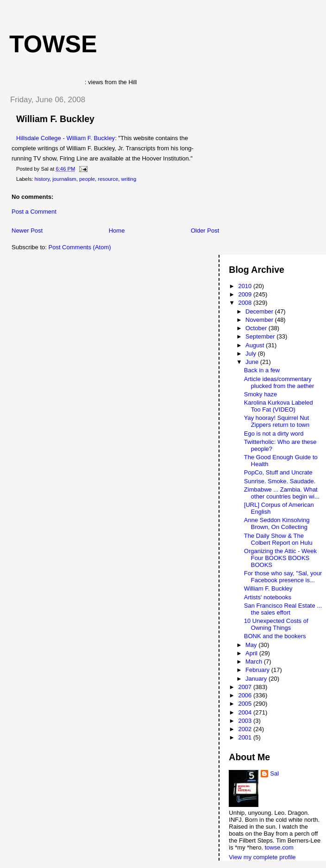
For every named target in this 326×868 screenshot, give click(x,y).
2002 (246, 729)
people (87, 179)
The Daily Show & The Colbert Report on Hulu (278, 539)
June (253, 362)
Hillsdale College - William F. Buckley (66, 138)
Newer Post (27, 231)
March (255, 662)
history (42, 179)
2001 (246, 737)
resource (108, 179)
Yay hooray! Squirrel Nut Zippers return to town (277, 421)
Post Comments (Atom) (80, 247)
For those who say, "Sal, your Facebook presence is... (283, 577)
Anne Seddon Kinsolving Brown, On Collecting (277, 523)
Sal (274, 773)
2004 (246, 712)
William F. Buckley (55, 119)
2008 (246, 303)
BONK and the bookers (275, 636)
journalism (64, 179)
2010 (246, 286)
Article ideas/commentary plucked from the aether (279, 382)
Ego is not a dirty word (274, 434)
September (261, 336)
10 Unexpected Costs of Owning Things (276, 624)
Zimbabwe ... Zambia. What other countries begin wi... (282, 493)
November (260, 320)
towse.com (279, 847)
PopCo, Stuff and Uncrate (278, 472)
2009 (246, 294)
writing (129, 179)
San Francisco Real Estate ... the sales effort (283, 609)
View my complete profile (262, 857)
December (260, 311)
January (257, 679)
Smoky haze (261, 394)
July (252, 354)
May (252, 645)
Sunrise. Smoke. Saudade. (280, 481)
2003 (246, 721)
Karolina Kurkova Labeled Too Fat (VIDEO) (279, 406)
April (252, 653)
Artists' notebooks (268, 597)
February (258, 670)
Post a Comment (34, 212)
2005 (246, 704)
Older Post (205, 231)
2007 (246, 687)
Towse (53, 44)
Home (117, 231)
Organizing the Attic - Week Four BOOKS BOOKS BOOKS (280, 558)
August (256, 345)
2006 (246, 695)
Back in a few (262, 370)
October (257, 328)
